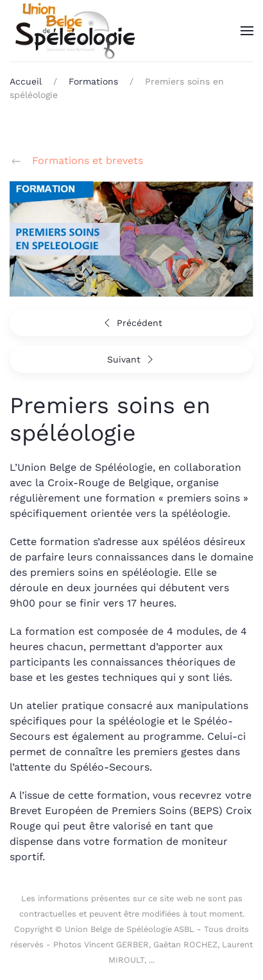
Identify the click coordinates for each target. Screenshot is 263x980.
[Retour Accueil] (74, 31)
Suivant (132, 359)
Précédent (131, 323)
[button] (247, 31)
